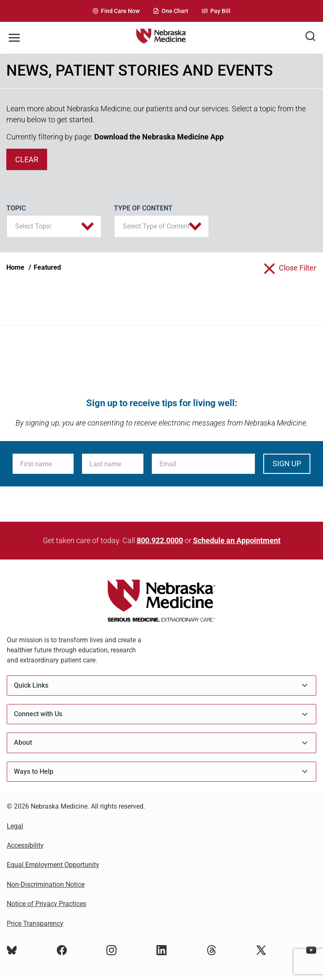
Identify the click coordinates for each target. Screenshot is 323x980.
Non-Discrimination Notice (46, 884)
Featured (47, 267)
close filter (298, 268)
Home (15, 267)
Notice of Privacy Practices (46, 904)
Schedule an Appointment (237, 540)
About (161, 743)
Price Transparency (35, 924)
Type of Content (143, 208)
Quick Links (161, 685)
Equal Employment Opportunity (53, 865)
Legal (15, 826)
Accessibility (25, 845)
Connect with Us (161, 714)
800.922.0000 (160, 540)
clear (27, 159)
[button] (54, 226)
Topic (16, 208)
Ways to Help (161, 771)
